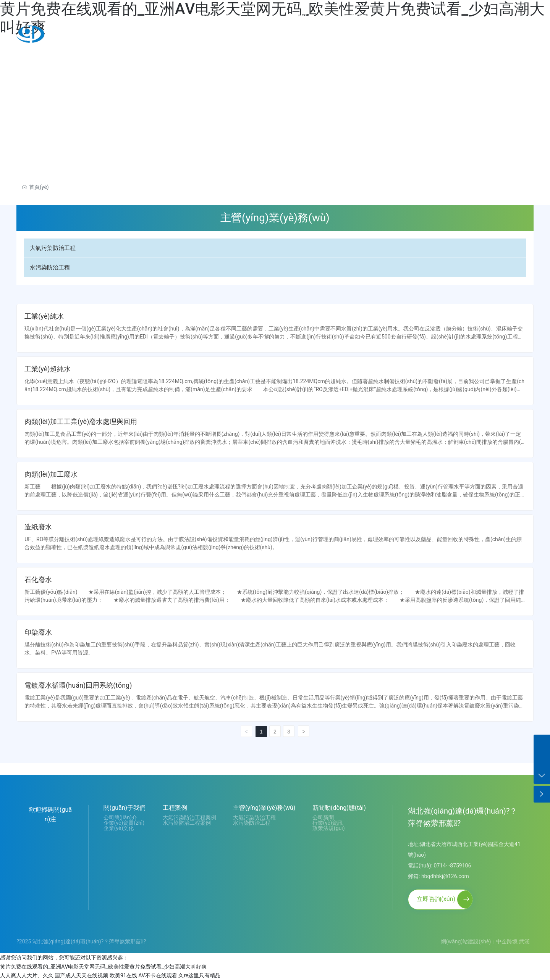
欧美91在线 (123, 975)
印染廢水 (38, 632)
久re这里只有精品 (199, 975)
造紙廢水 (38, 527)
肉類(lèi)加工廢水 (51, 474)
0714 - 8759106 (501, 34)
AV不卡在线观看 (158, 975)
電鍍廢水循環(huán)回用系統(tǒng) (78, 685)
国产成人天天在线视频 (81, 975)
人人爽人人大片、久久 (27, 975)
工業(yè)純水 (44, 316)
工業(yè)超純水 (47, 369)
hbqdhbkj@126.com (445, 876)
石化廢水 (38, 579)
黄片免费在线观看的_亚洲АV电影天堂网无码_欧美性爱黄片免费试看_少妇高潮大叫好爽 (103, 967)
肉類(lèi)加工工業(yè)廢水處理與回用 (81, 421)
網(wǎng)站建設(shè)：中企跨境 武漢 (485, 941)
